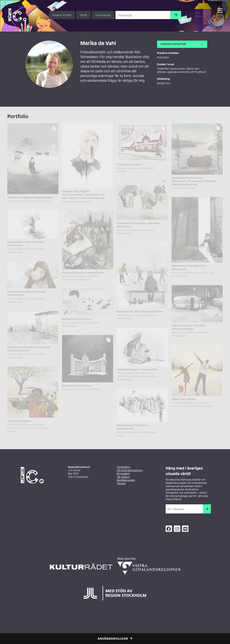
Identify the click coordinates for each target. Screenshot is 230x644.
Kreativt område (62, 15)
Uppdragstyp (103, 15)
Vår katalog (123, 477)
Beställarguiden (126, 480)
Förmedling (124, 467)
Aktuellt (121, 484)
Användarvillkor (113, 639)
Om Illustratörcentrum (130, 470)
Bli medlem (123, 474)
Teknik (83, 15)
